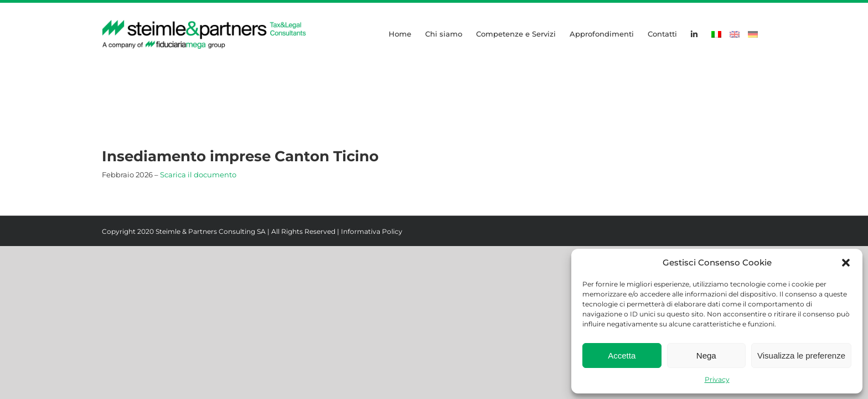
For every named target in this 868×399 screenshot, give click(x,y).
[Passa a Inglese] (735, 33)
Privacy (717, 379)
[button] (846, 263)
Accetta (622, 355)
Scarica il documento (198, 175)
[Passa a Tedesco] (753, 33)
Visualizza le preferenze (801, 355)
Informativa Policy (372, 231)
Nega (706, 355)
